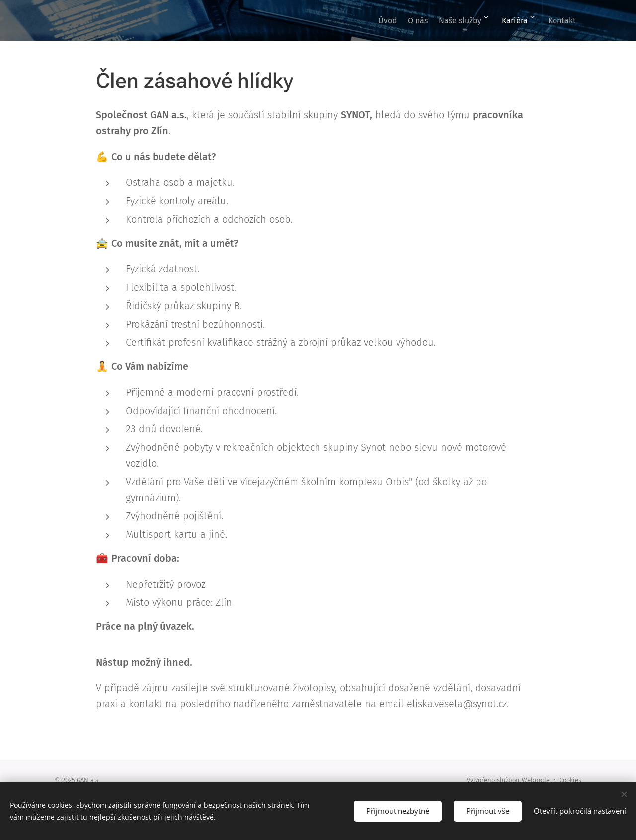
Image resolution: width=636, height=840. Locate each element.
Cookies (570, 780)
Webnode (536, 780)
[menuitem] (361, 20)
